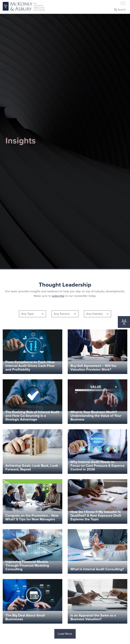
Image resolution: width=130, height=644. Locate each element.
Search (120, 10)
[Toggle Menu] (123, 3)
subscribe (58, 296)
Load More (65, 634)
